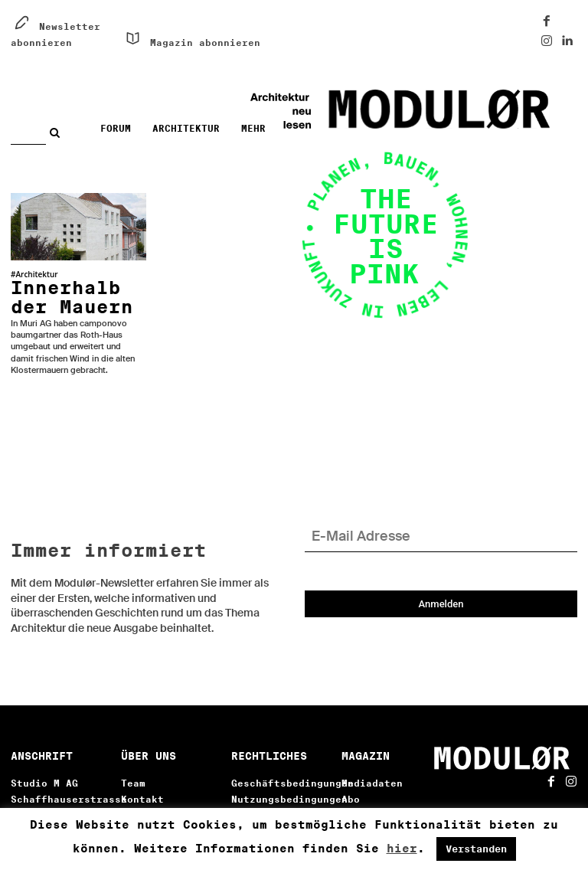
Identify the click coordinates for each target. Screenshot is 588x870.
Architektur (36, 274)
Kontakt (142, 778)
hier (402, 849)
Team (133, 762)
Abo (351, 778)
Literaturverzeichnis (182, 794)
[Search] (59, 132)
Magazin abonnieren (205, 43)
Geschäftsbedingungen (292, 762)
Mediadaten (372, 762)
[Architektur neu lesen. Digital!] (439, 110)
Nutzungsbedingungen (289, 778)
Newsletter (372, 794)
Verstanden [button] (476, 849)
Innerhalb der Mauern (72, 285)
